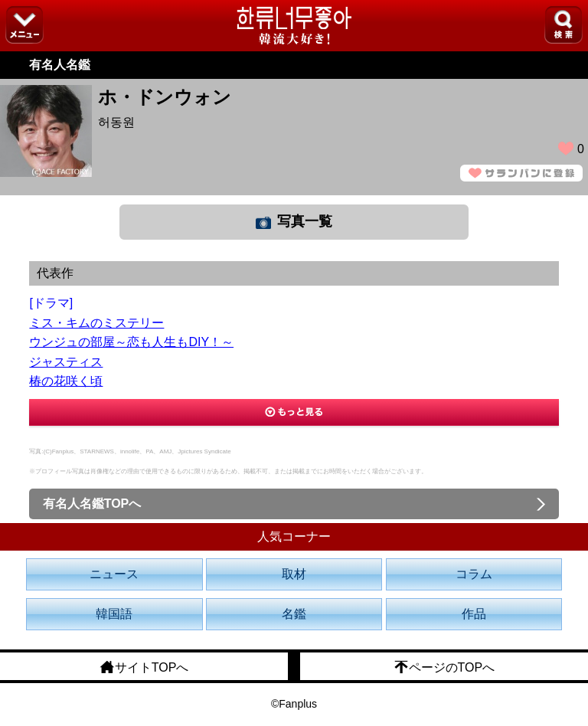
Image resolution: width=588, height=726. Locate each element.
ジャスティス (66, 362)
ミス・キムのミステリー (96, 323)
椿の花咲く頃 (66, 381)
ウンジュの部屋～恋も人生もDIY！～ (131, 342)
